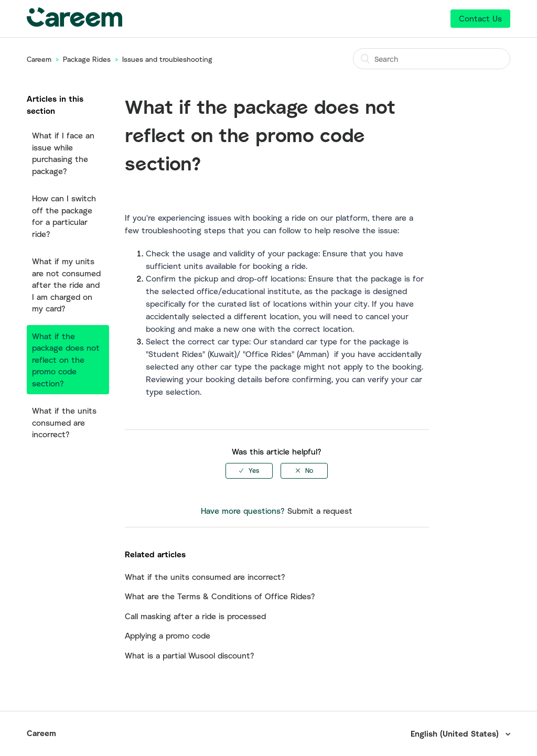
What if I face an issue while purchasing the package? (63, 153)
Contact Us (480, 18)
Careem (39, 59)
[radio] (249, 471)
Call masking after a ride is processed (195, 616)
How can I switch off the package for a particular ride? (64, 216)
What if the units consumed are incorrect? (64, 422)
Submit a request (320, 511)
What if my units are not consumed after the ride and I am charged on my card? (66, 285)
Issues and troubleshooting (167, 59)
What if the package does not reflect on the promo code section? (66, 360)
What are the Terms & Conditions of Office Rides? (220, 596)
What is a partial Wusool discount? (190, 655)
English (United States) (456, 733)
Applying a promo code (168, 635)
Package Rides (87, 59)
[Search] (432, 59)
